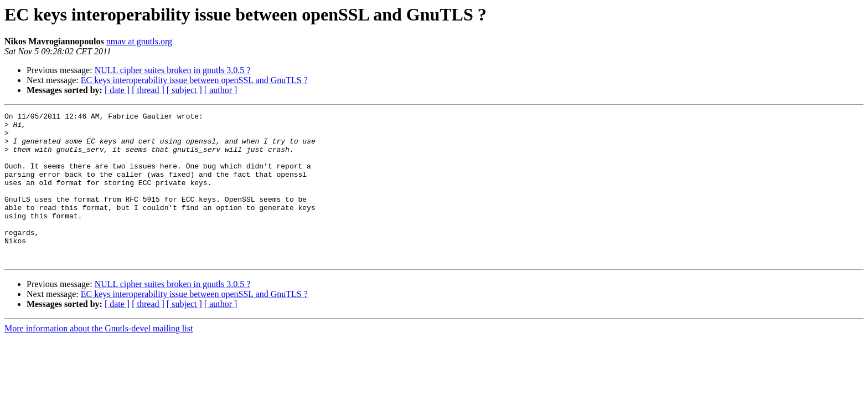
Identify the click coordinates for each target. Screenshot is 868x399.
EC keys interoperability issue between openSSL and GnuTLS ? (194, 80)
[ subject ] (184, 90)
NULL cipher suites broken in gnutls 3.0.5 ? (173, 70)
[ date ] (117, 90)
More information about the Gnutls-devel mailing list (99, 358)
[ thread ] (148, 90)
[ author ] (221, 90)
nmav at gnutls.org (139, 41)
